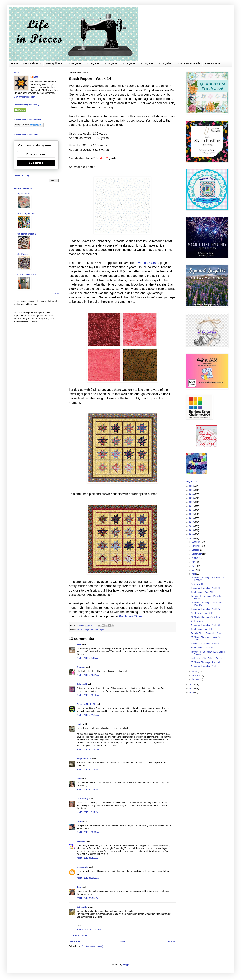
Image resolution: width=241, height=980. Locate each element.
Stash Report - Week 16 (202, 613)
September (197, 554)
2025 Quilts (93, 63)
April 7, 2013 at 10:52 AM (88, 695)
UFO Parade (197, 621)
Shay (79, 779)
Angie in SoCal (84, 759)
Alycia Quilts (24, 194)
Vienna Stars (147, 263)
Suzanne (81, 667)
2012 (192, 685)
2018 (192, 518)
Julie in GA (82, 684)
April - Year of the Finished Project (207, 658)
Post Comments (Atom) (92, 946)
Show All (56, 294)
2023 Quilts (129, 63)
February (196, 675)
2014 (192, 534)
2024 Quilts (111, 63)
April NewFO (197, 584)
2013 (192, 538)
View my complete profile (25, 97)
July (194, 562)
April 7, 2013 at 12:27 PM (88, 749)
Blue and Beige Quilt (85, 629)
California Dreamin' (27, 234)
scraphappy (82, 799)
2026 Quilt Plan (55, 63)
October (196, 550)
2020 (192, 510)
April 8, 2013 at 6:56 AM (87, 858)
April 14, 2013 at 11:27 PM (89, 929)
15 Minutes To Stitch (188, 63)
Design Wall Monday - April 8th (205, 644)
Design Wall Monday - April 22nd (206, 609)
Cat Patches (23, 254)
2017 (192, 522)
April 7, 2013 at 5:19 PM (88, 789)
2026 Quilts (75, 63)
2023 (192, 498)
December (197, 542)
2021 (192, 506)
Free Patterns (213, 63)
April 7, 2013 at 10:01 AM (88, 675)
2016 (192, 526)
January (196, 679)
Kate (79, 644)
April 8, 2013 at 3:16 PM (88, 898)
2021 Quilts (165, 63)
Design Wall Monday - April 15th (206, 625)
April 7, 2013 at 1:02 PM (88, 769)
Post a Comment (81, 935)
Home (14, 63)
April (194, 574)
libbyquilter (82, 907)
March (195, 671)
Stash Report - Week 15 (202, 629)
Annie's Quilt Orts (26, 214)
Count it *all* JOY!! (27, 275)
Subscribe (36, 163)
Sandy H (81, 841)
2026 (192, 486)
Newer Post (75, 941)
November (197, 546)
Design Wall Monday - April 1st (205, 666)
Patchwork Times (131, 616)
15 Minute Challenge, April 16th (205, 617)
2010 (192, 692)
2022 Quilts (147, 63)
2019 (192, 514)
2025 (192, 490)
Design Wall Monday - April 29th (206, 588)
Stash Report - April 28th (202, 592)
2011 (192, 688)
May (194, 570)
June (194, 566)
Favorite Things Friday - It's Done (206, 633)
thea (79, 887)
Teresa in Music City (87, 704)
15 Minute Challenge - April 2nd (205, 662)
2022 (192, 502)
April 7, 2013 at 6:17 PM (88, 812)
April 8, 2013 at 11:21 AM (88, 878)
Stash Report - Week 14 (202, 648)
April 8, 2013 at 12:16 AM (88, 832)
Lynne (80, 822)
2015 (192, 530)
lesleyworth (82, 867)
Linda (79, 724)
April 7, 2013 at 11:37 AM (88, 715)
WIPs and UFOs (32, 63)
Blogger (126, 965)
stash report (100, 629)
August (195, 558)
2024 (192, 494)
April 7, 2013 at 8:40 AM (87, 658)
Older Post (170, 941)
